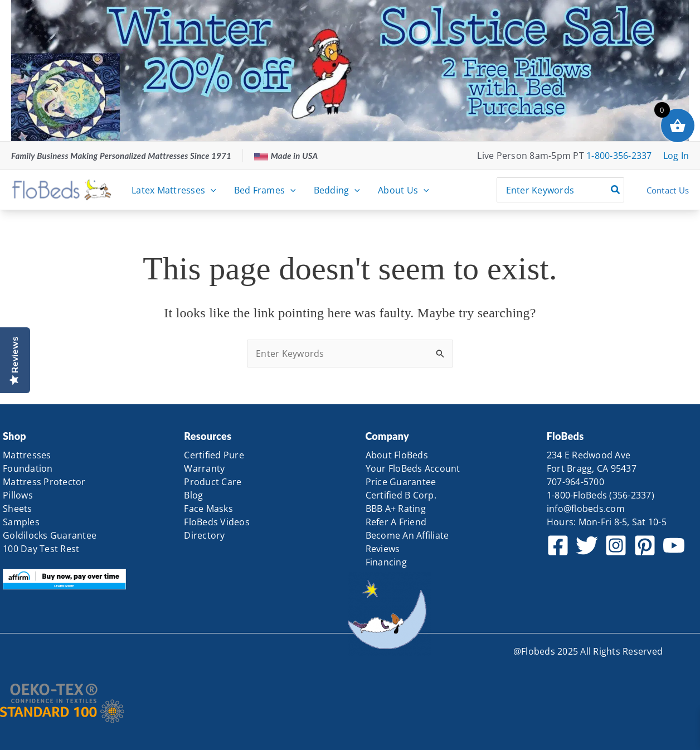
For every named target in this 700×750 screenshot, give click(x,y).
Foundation (28, 468)
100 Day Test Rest (41, 549)
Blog (193, 495)
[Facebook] (558, 545)
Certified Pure (214, 455)
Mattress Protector (44, 482)
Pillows (18, 495)
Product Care (213, 482)
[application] (211, 190)
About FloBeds (397, 455)
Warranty (204, 468)
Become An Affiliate (407, 535)
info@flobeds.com (586, 509)
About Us (404, 190)
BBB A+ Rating (396, 509)
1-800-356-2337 (619, 156)
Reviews (383, 549)
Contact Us (668, 190)
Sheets (18, 509)
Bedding (337, 190)
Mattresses (27, 455)
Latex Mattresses (174, 190)
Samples (21, 522)
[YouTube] (674, 545)
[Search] (616, 190)
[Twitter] (587, 545)
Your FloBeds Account (413, 468)
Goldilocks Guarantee (50, 535)
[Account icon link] (676, 156)
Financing (386, 562)
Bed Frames (265, 190)
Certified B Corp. (401, 495)
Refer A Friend (396, 522)
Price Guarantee (401, 482)
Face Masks (208, 509)
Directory (204, 535)
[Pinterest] (645, 545)
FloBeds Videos (217, 522)
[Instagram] (616, 545)
